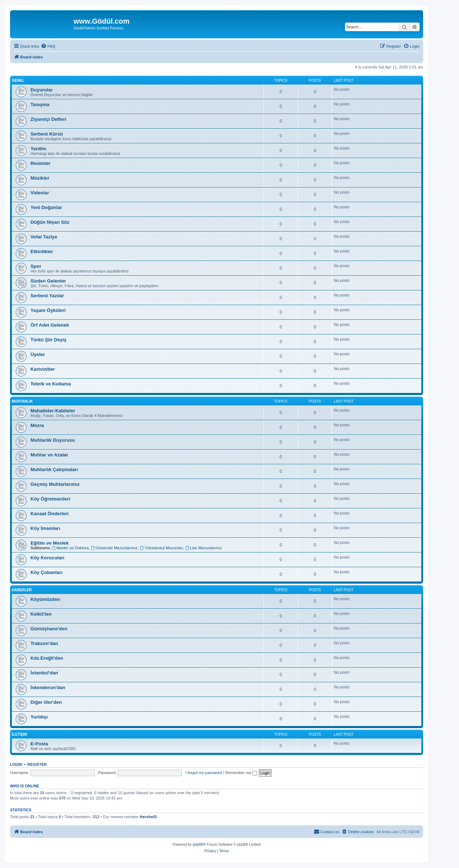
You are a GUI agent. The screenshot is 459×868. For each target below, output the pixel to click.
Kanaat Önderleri (49, 514)
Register (37, 764)
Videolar (40, 193)
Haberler (22, 590)
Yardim (38, 149)
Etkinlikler (42, 252)
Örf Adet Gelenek (50, 325)
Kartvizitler (43, 369)
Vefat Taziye (44, 237)
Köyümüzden (45, 599)
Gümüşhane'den (49, 629)
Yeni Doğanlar (46, 207)
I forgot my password (204, 773)
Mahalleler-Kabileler (53, 411)
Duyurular (42, 90)
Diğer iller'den (46, 702)
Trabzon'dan (44, 643)
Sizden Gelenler (48, 281)
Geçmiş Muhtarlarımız (56, 484)
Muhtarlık (22, 401)
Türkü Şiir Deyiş (48, 340)
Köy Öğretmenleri (50, 499)
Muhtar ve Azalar (49, 455)
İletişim (19, 734)
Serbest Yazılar (47, 296)
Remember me (241, 773)
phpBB (198, 845)
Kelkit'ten (41, 614)
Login (16, 764)
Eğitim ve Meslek (49, 543)
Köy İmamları (45, 528)
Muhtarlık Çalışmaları (55, 469)
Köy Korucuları (48, 558)
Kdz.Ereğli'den (47, 658)
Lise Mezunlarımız (204, 548)
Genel (18, 80)
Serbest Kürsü (47, 134)
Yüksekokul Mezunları (161, 548)
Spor (36, 266)
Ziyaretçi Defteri (48, 119)
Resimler (41, 163)
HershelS (148, 817)
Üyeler (38, 354)
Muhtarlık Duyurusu (53, 440)
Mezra (37, 425)
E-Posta (39, 744)
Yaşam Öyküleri (48, 310)
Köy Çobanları (46, 572)
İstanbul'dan (44, 673)
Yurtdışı (39, 717)
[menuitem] (48, 46)
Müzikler (40, 178)
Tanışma (40, 105)
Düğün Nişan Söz (50, 222)
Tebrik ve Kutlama (51, 384)
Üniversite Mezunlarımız (114, 548)
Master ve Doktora (70, 548)
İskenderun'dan (48, 687)
